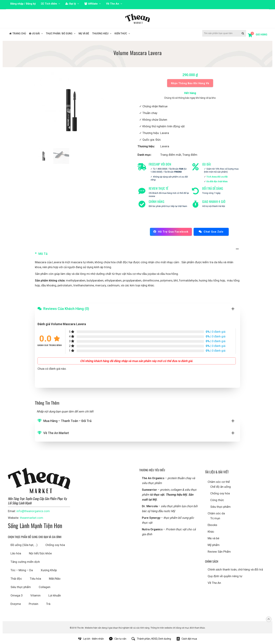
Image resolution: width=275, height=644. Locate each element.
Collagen (45, 587)
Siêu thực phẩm (21, 587)
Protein (33, 604)
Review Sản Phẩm (219, 552)
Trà (48, 604)
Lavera (165, 146)
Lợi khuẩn (55, 595)
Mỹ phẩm (214, 545)
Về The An (214, 583)
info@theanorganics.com (33, 511)
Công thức (217, 500)
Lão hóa (16, 553)
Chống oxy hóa (55, 545)
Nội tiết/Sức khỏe (40, 553)
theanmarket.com (31, 518)
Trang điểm (190, 155)
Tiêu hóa (35, 579)
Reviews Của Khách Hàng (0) (66, 309)
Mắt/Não (55, 579)
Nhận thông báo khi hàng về (190, 83)
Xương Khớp (49, 570)
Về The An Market (56, 433)
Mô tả (43, 254)
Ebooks (212, 525)
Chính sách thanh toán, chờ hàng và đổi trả (235, 569)
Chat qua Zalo (211, 232)
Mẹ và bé (213, 538)
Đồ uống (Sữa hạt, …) (24, 545)
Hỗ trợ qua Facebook (171, 232)
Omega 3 (16, 595)
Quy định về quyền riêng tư (225, 576)
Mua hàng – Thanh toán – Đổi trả (67, 421)
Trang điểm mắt (171, 155)
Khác (211, 532)
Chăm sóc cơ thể (219, 482)
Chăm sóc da (216, 513)
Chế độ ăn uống (221, 487)
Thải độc (16, 579)
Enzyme (16, 604)
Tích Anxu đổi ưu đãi (217, 177)
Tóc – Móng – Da (22, 570)
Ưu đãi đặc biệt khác (217, 181)
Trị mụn (215, 518)
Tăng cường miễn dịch (25, 562)
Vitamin (35, 595)
